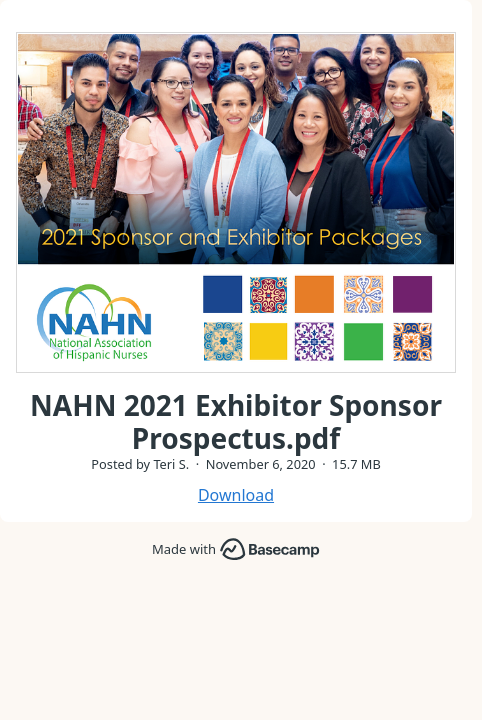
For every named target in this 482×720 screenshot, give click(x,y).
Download (236, 495)
